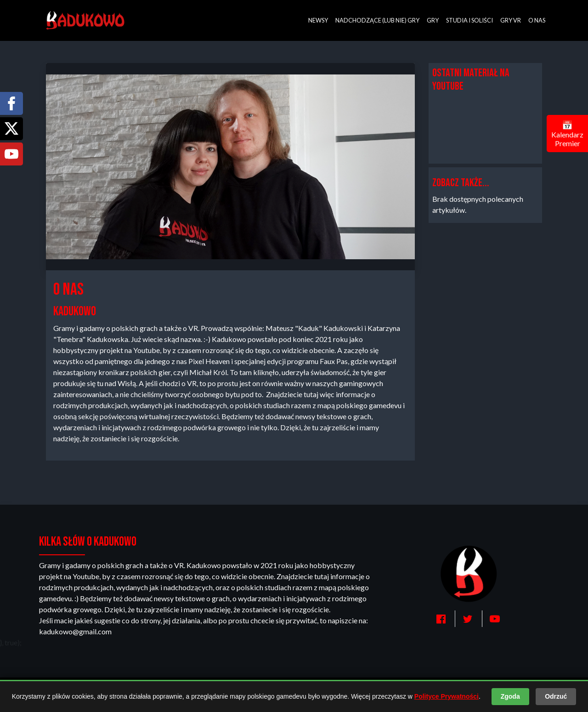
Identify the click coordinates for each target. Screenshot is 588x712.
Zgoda (510, 696)
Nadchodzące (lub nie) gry (377, 20)
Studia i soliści (469, 20)
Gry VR (511, 20)
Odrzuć (556, 696)
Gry (433, 20)
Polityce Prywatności (447, 696)
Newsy (318, 20)
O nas (537, 20)
